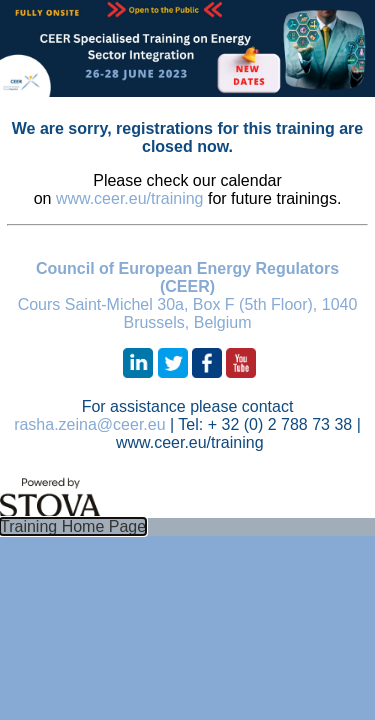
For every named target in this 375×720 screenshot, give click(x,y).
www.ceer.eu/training (130, 198)
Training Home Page (73, 526)
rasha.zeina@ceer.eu (89, 424)
